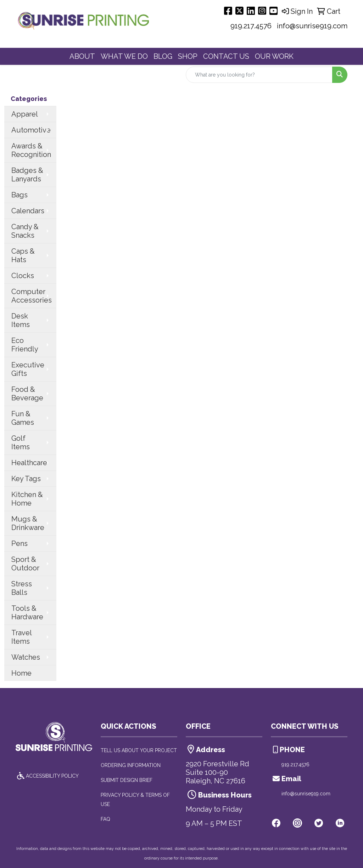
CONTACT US (226, 56)
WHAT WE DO (124, 56)
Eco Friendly (25, 345)
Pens (19, 543)
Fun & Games (23, 418)
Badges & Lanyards (27, 175)
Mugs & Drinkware (28, 523)
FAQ (105, 819)
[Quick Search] (259, 75)
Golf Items (21, 443)
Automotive (31, 130)
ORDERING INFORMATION (131, 765)
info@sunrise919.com (312, 26)
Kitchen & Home (27, 499)
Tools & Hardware (27, 613)
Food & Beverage (27, 394)
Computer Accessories (32, 296)
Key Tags (26, 479)
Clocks (23, 276)
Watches (26, 657)
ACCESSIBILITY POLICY (47, 776)
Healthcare (29, 463)
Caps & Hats (23, 255)
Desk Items (21, 320)
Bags (19, 195)
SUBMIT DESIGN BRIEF (127, 780)
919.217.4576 (251, 26)
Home (21, 673)
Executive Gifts (28, 369)
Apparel (25, 114)
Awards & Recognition (31, 150)
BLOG (163, 56)
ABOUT (82, 56)
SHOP (188, 56)
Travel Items (22, 637)
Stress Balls (22, 588)
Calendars (28, 211)
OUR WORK (274, 56)
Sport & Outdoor (25, 564)
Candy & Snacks (25, 231)
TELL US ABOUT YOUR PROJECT (139, 750)
